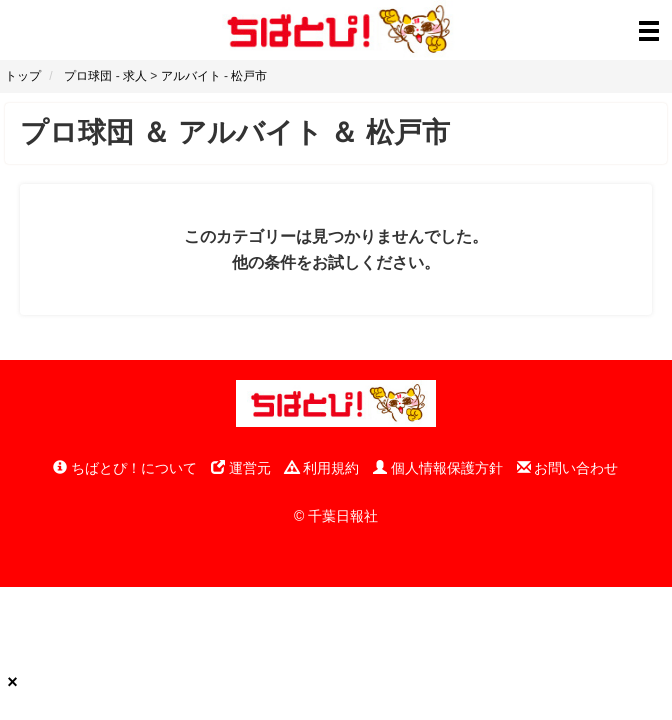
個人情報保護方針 (438, 468)
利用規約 (322, 468)
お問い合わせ (568, 468)
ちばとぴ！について (125, 468)
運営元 (241, 468)
